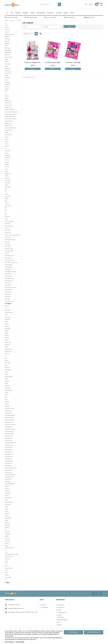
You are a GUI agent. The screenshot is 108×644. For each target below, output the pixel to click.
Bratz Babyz (8, 64)
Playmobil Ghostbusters (10, 443)
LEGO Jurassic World (10, 260)
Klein (6, 210)
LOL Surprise (8, 304)
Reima (6, 507)
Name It (7, 361)
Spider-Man (7, 541)
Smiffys (7, 536)
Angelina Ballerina (9, 34)
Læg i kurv (33, 69)
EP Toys (7, 137)
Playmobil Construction (10, 424)
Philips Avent (8, 388)
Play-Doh (7, 402)
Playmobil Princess (9, 454)
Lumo (6, 315)
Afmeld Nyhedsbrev (58, 616)
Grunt (6, 169)
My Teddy (7, 354)
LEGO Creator (8, 233)
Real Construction (9, 502)
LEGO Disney (8, 237)
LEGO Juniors (8, 258)
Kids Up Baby (8, 205)
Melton (6, 331)
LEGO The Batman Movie (11, 288)
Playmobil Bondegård (10, 415)
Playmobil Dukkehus (10, 434)
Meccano (7, 326)
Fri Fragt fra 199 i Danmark (11, 17)
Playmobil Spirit (8, 463)
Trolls (6, 564)
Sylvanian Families (9, 548)
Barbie (6, 59)
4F (5, 23)
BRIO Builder (8, 48)
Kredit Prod (7, 217)
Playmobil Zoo (8, 479)
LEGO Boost (8, 224)
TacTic (6, 552)
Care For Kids (8, 73)
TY (5, 550)
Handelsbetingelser (58, 620)
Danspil (7, 96)
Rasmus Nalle (8, 497)
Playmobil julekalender (10, 484)
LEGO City (7, 228)
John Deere (8, 196)
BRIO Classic (8, 50)
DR (6, 94)
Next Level (7, 367)
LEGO (6, 219)
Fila (6, 148)
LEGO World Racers (9, 301)
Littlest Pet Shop (9, 313)
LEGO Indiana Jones (10, 256)
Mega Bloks (8, 329)
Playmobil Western (9, 477)
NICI (6, 356)
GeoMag (7, 164)
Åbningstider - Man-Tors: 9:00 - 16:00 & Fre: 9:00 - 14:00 (23, 612)
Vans (6, 566)
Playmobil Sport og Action (11, 468)
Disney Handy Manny (10, 110)
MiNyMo (7, 336)
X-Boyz (7, 570)
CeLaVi (7, 80)
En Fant (7, 142)
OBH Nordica (8, 370)
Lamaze (7, 306)
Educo (6, 139)
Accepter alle (94, 632)
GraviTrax (7, 167)
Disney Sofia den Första (10, 128)
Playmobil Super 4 (9, 470)
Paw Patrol (7, 386)
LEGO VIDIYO (8, 297)
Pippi (6, 397)
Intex (6, 190)
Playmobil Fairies (9, 438)
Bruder (6, 66)
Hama (6, 171)
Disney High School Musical (11, 112)
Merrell (6, 333)
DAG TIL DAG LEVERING (50, 17)
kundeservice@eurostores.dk (16, 608)
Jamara (7, 194)
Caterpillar (7, 78)
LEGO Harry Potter (9, 249)
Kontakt (58, 610)
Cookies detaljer (20, 642)
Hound (6, 185)
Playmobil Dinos (9, 427)
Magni (6, 322)
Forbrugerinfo (58, 607)
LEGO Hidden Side (9, 251)
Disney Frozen (8, 107)
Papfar (6, 383)
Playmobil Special (9, 461)
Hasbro (7, 176)
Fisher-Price (8, 151)
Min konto (44, 605)
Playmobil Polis (8, 452)
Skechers (7, 532)
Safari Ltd (7, 523)
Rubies (6, 520)
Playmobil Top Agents (10, 475)
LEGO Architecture (9, 221)
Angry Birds (8, 37)
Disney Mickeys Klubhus (11, 119)
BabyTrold (7, 55)
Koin (6, 212)
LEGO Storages (8, 276)
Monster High (8, 342)
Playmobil (7, 406)
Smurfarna (7, 539)
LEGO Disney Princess (10, 240)
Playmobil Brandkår (9, 418)
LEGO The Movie (9, 290)
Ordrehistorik (44, 607)
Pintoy (6, 395)
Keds (6, 201)
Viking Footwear (9, 568)
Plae (6, 399)
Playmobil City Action (10, 420)
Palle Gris (7, 381)
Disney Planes (8, 123)
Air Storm (7, 30)
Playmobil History (9, 445)
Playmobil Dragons (9, 431)
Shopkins (7, 527)
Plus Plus (7, 488)
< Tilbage (7, 582)
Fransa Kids (8, 155)
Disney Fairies (8, 103)
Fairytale (7, 146)
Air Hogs (7, 28)
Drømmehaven (8, 135)
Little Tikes (7, 310)
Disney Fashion (8, 105)
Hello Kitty (7, 178)
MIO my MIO (8, 317)
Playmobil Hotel (8, 447)
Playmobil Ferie (8, 440)
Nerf (6, 365)
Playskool (7, 486)
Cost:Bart (7, 87)
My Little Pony (8, 351)
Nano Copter (8, 363)
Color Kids (7, 85)
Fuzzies (7, 160)
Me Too (7, 324)
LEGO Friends (8, 247)
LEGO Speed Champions (10, 272)
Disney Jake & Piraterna (10, 114)
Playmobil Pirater (9, 450)
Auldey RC (7, 41)
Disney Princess (9, 126)
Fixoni (6, 153)
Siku (6, 529)
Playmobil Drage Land (10, 429)
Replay (6, 509)
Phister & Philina (9, 390)
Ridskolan (7, 513)
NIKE (6, 358)
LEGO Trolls (8, 294)
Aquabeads (8, 39)
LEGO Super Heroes (9, 278)
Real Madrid (8, 504)
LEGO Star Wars (9, 274)
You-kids (7, 575)
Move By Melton (9, 349)
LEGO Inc (7, 253)
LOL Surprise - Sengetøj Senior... (33, 63)
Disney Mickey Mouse (10, 117)
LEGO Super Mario (9, 281)
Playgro (7, 404)
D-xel (6, 91)
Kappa (6, 199)
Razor (6, 500)
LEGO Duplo (8, 244)
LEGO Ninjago (8, 269)
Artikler (58, 625)
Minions (7, 340)
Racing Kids (8, 493)
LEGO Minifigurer (9, 267)
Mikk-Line (7, 338)
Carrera (7, 75)
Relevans (26, 34)
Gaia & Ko (7, 162)
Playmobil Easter (9, 436)
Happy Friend (8, 174)
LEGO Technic (8, 285)
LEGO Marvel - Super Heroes (11, 263)
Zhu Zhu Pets (8, 577)
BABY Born (7, 44)
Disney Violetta (8, 130)
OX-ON (6, 372)
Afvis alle (73, 632)
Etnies (6, 144)
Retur (58, 622)
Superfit (7, 545)
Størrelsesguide (58, 612)
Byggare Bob (8, 71)
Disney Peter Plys (9, 121)
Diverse (7, 132)
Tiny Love (7, 559)
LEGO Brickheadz (9, 226)
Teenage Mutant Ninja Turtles (12, 555)
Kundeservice (58, 605)
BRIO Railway (8, 53)
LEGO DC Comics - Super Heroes (12, 235)
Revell (6, 511)
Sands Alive (8, 525)
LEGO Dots (7, 242)
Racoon (7, 495)
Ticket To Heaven (9, 557)
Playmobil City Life (9, 422)
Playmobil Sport (8, 466)
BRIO (6, 46)
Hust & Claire (8, 187)
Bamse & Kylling (9, 57)
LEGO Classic (8, 231)
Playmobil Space (9, 459)
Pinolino (7, 393)
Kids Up (7, 203)
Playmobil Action (9, 413)
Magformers (8, 320)
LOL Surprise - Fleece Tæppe (53, 63)
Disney (6, 98)
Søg (59, 4)
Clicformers (8, 82)
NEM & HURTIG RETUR (70, 17)
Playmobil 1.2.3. (8, 411)
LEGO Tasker (8, 283)
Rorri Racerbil (8, 518)
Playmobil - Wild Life (9, 409)
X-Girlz (6, 573)
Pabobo (7, 379)
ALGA (6, 25)
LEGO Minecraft (8, 265)
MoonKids (7, 345)
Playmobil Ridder (9, 456)
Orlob (6, 374)
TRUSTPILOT (89, 17)
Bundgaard (7, 69)
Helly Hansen (8, 180)
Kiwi (6, 208)
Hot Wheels (8, 183)
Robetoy (7, 516)
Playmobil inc (8, 482)
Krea (6, 215)
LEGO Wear (7, 299)
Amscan (7, 32)
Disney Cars (8, 101)
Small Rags (8, 534)
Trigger (7, 561)
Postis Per (7, 491)
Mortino (7, 347)
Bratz (6, 62)
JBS (6, 192)
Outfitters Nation (9, 377)
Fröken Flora (8, 158)
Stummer (7, 543)
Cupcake (7, 89)
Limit (6, 308)
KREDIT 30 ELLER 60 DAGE (31, 17)
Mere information (10, 642)
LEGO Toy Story (8, 292)
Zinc (6, 580)
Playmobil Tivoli (8, 472)
